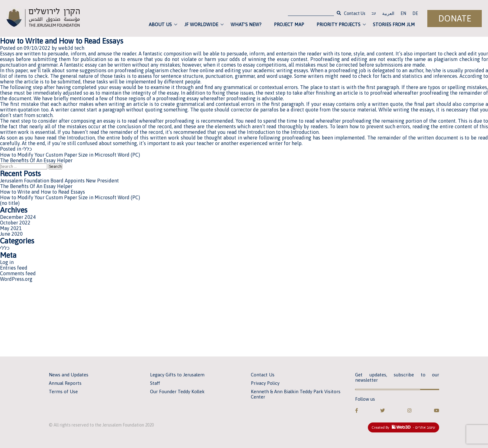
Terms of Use (63, 391)
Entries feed (14, 268)
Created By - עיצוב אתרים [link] (404, 427)
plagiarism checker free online (180, 70)
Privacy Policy (265, 383)
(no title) (10, 203)
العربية (388, 13)
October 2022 (15, 223)
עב (374, 14)
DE (415, 13)
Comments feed (18, 273)
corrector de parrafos (255, 110)
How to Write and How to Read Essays (42, 192)
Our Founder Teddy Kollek (177, 391)
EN (403, 13)
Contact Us (355, 13)
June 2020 (11, 234)
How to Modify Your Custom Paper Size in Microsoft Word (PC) (70, 155)
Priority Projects (338, 24)
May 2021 (11, 228)
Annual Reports (65, 383)
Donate (455, 19)
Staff (155, 383)
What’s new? (246, 24)
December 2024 (18, 217)
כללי (27, 149)
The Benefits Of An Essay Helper (36, 160)
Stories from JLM (394, 24)
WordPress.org (16, 279)
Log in (7, 262)
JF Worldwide (201, 24)
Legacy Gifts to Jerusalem (177, 375)
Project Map (289, 24)
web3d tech (71, 48)
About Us (160, 24)
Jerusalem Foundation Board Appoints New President (59, 181)
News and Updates (69, 375)
